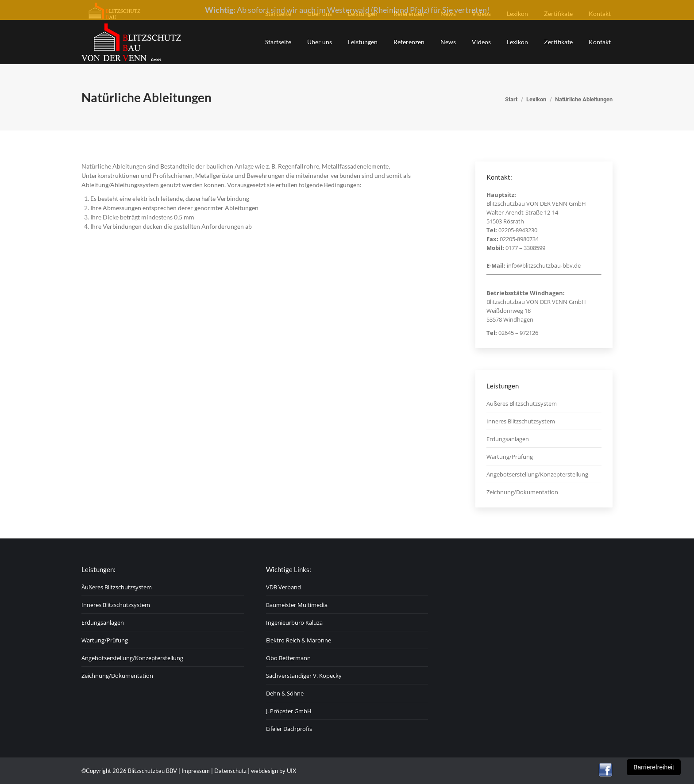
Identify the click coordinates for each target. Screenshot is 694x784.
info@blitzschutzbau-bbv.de (544, 265)
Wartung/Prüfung (510, 457)
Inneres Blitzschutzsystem (521, 421)
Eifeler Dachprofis (289, 729)
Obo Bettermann (288, 658)
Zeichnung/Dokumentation (522, 492)
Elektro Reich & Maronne (299, 640)
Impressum (196, 771)
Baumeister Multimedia (297, 605)
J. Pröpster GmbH (289, 711)
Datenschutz (230, 771)
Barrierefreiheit (654, 767)
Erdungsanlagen (508, 439)
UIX (291, 771)
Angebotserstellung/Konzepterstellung (537, 474)
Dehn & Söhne (285, 693)
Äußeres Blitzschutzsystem (522, 404)
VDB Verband (283, 587)
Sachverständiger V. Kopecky (304, 676)
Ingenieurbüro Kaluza (294, 623)
